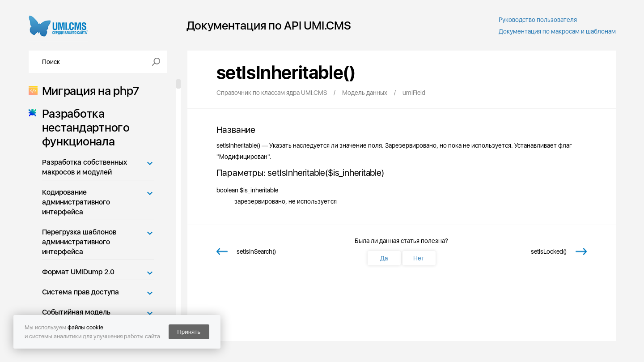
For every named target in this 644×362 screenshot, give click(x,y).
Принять (189, 332)
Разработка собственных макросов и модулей (85, 167)
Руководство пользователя (538, 20)
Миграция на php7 (88, 91)
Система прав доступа (80, 292)
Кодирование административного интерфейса (76, 202)
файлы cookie (85, 327)
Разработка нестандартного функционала (83, 127)
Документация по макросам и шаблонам (557, 31)
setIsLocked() (549, 251)
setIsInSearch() (256, 251)
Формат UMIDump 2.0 (78, 272)
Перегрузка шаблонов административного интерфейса (79, 242)
